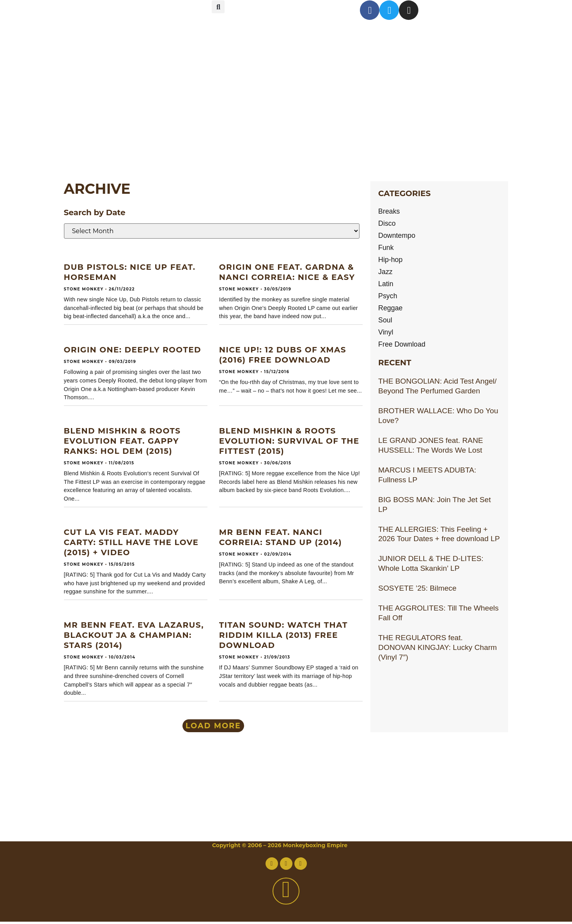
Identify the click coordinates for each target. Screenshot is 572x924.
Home (107, 17)
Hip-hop (391, 261)
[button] (218, 7)
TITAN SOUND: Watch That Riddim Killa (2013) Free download (283, 635)
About (108, 49)
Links (103, 148)
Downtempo (398, 236)
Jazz (386, 274)
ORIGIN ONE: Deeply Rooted (133, 350)
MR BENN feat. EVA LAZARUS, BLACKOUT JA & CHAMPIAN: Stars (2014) (134, 635)
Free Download (404, 349)
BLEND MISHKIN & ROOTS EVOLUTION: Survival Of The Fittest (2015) (289, 441)
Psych (388, 299)
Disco (388, 224)
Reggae (391, 311)
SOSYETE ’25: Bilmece (417, 593)
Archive (117, 115)
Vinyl (386, 336)
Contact (118, 82)
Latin (386, 286)
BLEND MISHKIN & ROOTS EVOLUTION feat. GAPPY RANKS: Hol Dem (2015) (122, 441)
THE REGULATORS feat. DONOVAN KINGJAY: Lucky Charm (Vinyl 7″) (437, 652)
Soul (386, 324)
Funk (387, 249)
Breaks (390, 212)
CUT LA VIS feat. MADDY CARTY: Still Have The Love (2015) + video (131, 542)
